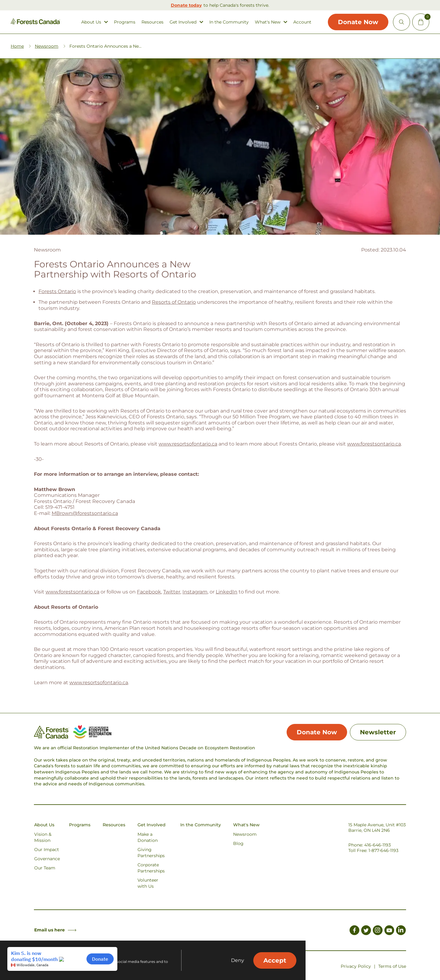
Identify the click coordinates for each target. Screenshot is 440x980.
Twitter (172, 592)
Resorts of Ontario (174, 302)
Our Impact (47, 850)
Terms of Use (392, 966)
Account (302, 22)
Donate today (186, 5)
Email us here (55, 930)
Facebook (149, 592)
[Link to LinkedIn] (401, 931)
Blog (238, 843)
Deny (238, 960)
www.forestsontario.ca (374, 444)
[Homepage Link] (35, 23)
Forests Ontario (57, 291)
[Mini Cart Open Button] (421, 22)
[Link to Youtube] (389, 931)
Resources (152, 22)
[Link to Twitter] (366, 931)
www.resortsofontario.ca (188, 444)
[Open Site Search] (402, 22)
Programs (125, 22)
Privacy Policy (356, 966)
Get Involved (183, 22)
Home (17, 46)
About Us (91, 22)
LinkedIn (227, 592)
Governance (47, 859)
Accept (275, 960)
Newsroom (47, 46)
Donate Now (358, 22)
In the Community (229, 22)
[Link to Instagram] (378, 931)
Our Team (45, 868)
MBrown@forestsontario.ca (85, 513)
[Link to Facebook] (354, 931)
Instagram (195, 592)
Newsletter (378, 732)
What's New (268, 22)
